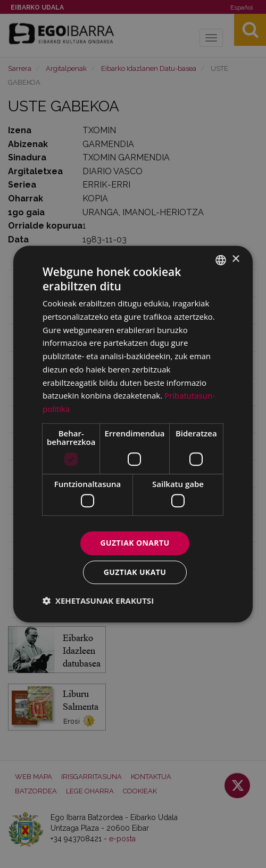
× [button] (235, 259)
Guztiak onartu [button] (135, 543)
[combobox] (221, 260)
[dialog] (133, 434)
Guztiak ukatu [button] (135, 572)
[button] (98, 601)
